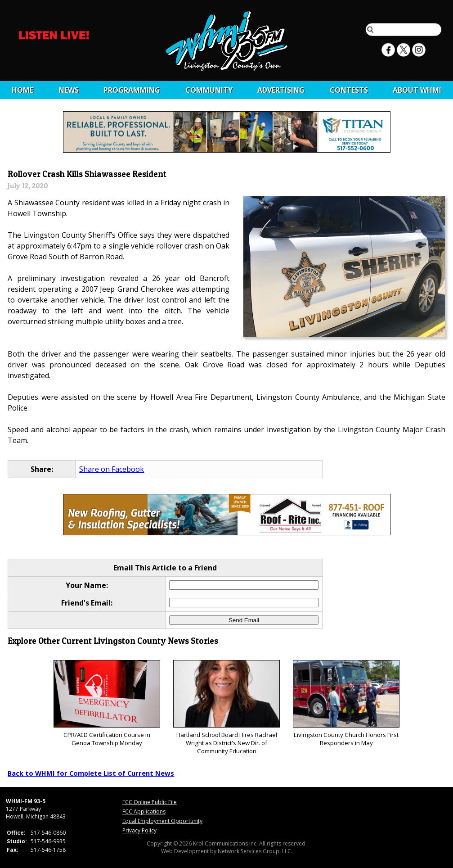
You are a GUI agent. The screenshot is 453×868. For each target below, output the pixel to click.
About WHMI (417, 90)
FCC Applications (144, 811)
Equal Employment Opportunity (162, 821)
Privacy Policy (139, 830)
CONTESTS (349, 90)
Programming (132, 90)
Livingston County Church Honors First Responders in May (346, 703)
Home (22, 90)
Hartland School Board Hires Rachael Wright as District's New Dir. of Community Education (226, 708)
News (69, 90)
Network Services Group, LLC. (255, 851)
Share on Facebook (112, 469)
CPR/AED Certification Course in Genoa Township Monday (107, 703)
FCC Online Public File (150, 802)
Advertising (281, 90)
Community (209, 90)
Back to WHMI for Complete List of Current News (91, 773)
